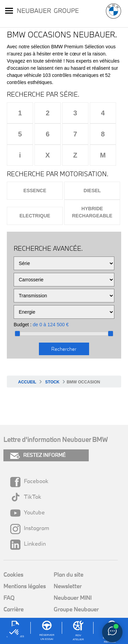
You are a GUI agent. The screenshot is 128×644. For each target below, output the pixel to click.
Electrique (35, 216)
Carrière (13, 609)
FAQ (9, 598)
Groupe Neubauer (76, 609)
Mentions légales (25, 586)
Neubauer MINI (73, 598)
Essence (35, 191)
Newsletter (68, 586)
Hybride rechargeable (92, 212)
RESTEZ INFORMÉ (38, 455)
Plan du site (68, 574)
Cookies (13, 574)
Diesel (92, 191)
